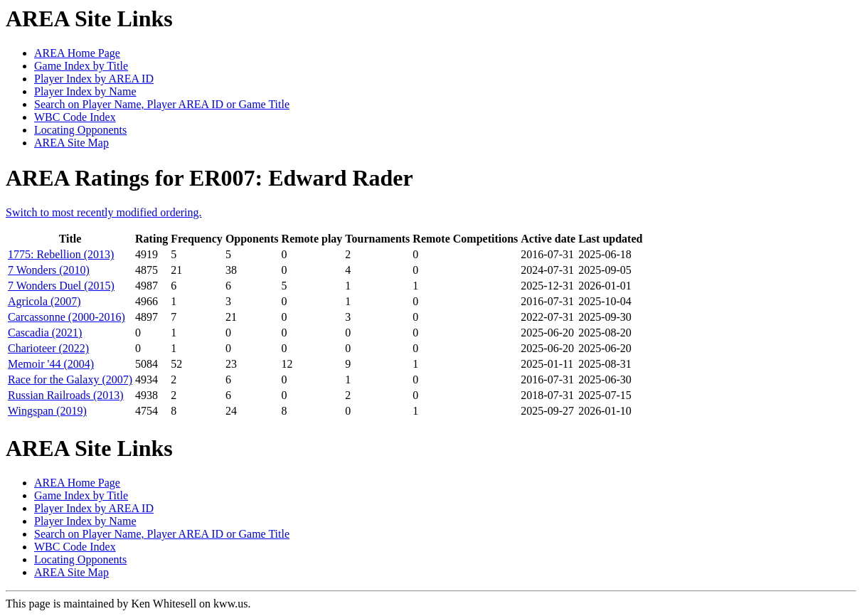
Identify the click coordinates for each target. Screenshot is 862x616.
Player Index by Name (85, 91)
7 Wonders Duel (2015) (61, 286)
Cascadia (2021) (45, 333)
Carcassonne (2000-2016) (66, 317)
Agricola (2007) (44, 301)
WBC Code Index (75, 117)
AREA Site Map (71, 143)
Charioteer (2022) (48, 348)
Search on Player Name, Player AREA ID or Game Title (162, 104)
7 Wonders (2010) (49, 270)
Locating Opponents (80, 130)
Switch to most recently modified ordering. (104, 212)
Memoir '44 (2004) (51, 364)
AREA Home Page (77, 53)
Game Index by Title (81, 66)
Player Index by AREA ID (94, 79)
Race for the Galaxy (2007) (70, 379)
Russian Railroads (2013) (66, 395)
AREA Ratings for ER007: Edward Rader (209, 178)
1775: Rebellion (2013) (61, 254)
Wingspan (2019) (47, 411)
